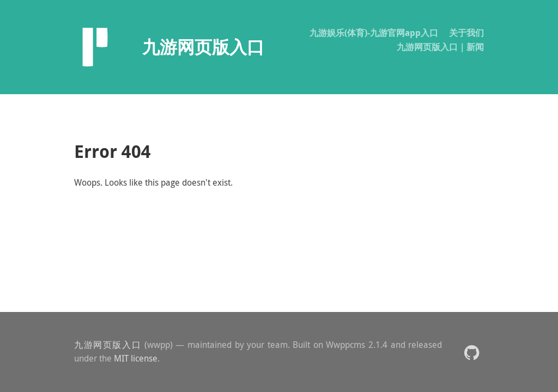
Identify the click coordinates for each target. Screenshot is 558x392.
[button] (472, 352)
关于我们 (466, 33)
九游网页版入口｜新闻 (440, 47)
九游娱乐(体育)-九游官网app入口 (374, 33)
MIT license (136, 358)
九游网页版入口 (108, 345)
